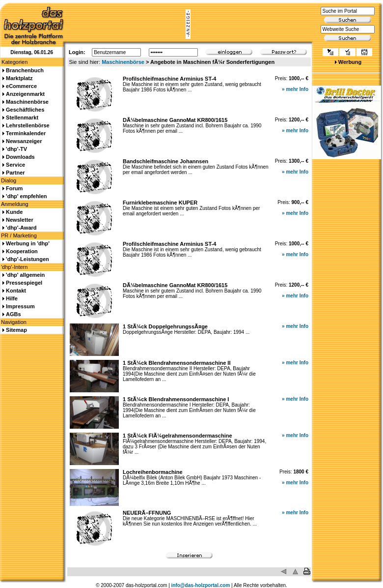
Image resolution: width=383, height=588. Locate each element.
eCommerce (21, 86)
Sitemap (16, 330)
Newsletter (20, 220)
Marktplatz (19, 78)
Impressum (20, 306)
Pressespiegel (24, 283)
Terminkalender (26, 133)
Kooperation (22, 251)
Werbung (350, 62)
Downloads (20, 157)
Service (15, 165)
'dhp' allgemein (25, 275)
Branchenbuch (25, 70)
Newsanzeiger (24, 141)
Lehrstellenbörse (28, 125)
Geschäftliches (25, 110)
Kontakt (16, 291)
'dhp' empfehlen (26, 196)
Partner (15, 173)
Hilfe (12, 298)
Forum (14, 188)
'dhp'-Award (21, 228)
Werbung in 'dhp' (28, 243)
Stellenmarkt (22, 118)
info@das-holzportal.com (201, 585)
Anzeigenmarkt (25, 94)
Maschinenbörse (123, 62)
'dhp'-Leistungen (27, 259)
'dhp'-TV (16, 149)
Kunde (14, 212)
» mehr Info (295, 89)
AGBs (14, 314)
